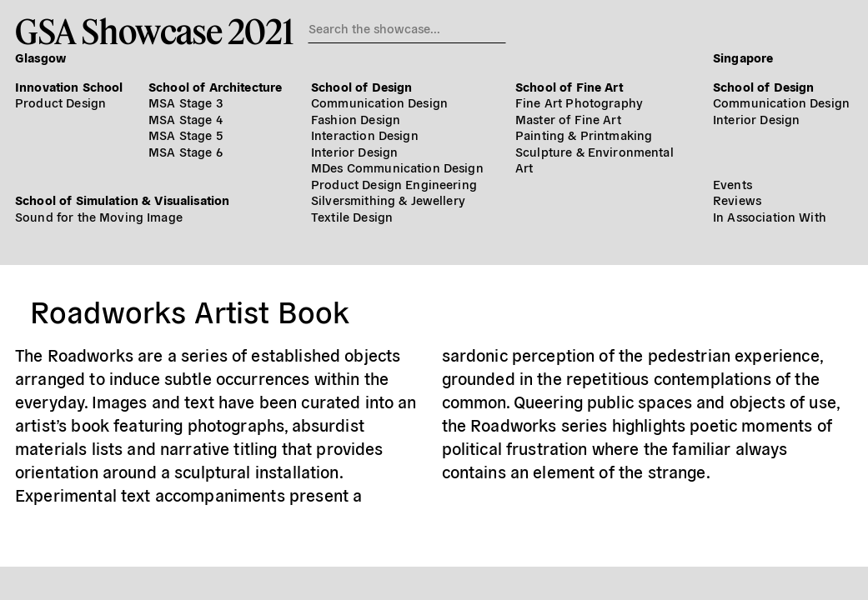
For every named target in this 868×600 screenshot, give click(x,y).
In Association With (770, 216)
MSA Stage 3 (186, 102)
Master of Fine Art (568, 119)
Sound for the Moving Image (99, 216)
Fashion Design (356, 119)
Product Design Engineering (394, 184)
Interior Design (354, 151)
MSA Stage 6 (186, 151)
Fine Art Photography (579, 102)
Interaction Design (365, 135)
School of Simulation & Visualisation (122, 200)
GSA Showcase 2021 (154, 31)
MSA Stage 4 (186, 119)
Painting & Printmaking (584, 135)
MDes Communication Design (397, 167)
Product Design (60, 102)
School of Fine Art (569, 86)
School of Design (361, 86)
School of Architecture (215, 86)
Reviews (737, 200)
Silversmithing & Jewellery (388, 200)
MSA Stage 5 (186, 135)
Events (733, 184)
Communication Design (379, 102)
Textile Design (352, 216)
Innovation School (69, 86)
